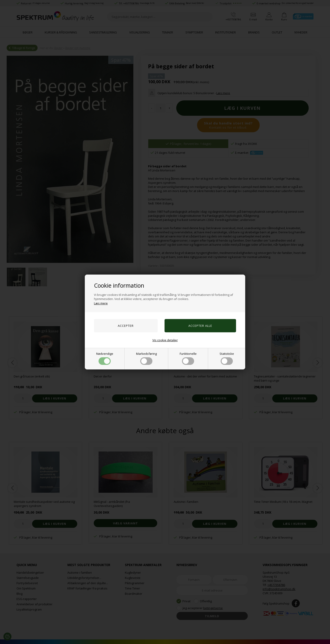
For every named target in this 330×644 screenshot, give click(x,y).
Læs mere (101, 303)
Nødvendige (105, 358)
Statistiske (227, 358)
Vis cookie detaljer (165, 340)
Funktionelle (188, 358)
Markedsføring (146, 358)
